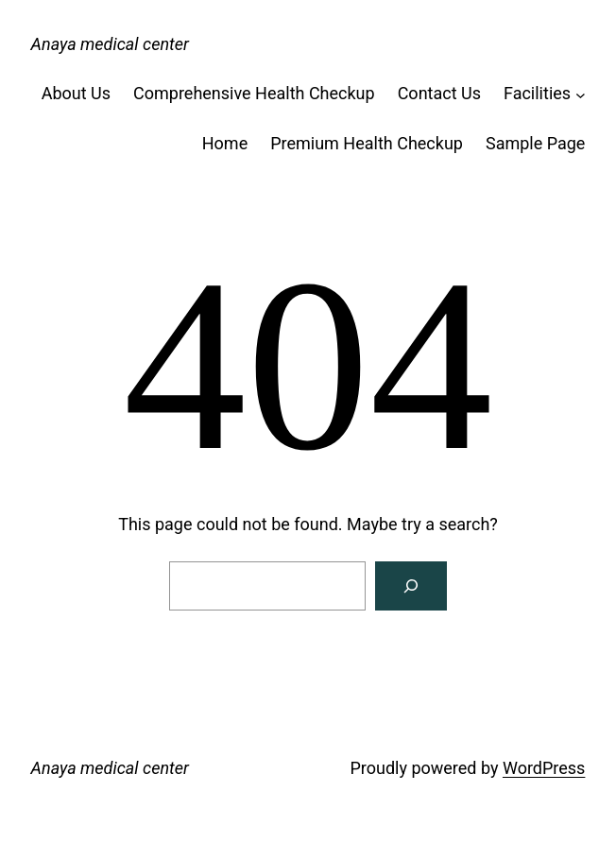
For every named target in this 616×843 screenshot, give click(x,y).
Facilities (537, 93)
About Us (76, 93)
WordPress (544, 768)
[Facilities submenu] (581, 94)
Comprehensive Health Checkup (254, 93)
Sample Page (535, 143)
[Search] (411, 586)
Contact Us (439, 93)
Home (225, 143)
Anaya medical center (110, 44)
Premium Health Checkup (367, 143)
